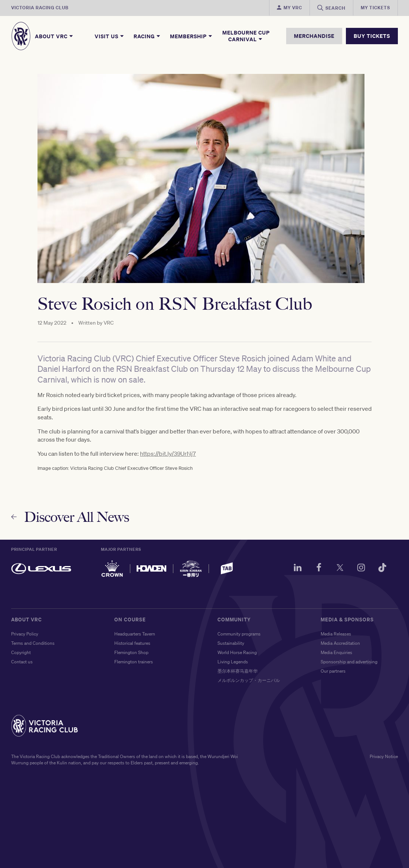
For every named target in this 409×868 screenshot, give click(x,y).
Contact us (22, 662)
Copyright (21, 652)
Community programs (239, 634)
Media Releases (336, 634)
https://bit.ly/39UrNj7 (168, 455)
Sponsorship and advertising (349, 662)
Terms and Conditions (33, 643)
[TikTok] (382, 569)
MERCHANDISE (314, 36)
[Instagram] (361, 569)
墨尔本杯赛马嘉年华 (238, 671)
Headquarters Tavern (135, 634)
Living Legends (233, 662)
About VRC (54, 36)
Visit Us (110, 36)
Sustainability (231, 643)
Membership (192, 36)
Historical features (132, 643)
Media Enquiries (336, 652)
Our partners (333, 671)
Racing (147, 36)
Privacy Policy (25, 634)
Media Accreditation (340, 643)
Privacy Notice (384, 756)
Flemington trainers (134, 662)
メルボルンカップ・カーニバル (249, 680)
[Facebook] (319, 569)
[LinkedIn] (298, 569)
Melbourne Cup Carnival (246, 36)
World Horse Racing (237, 652)
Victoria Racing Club (40, 8)
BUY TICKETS (372, 36)
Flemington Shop (131, 652)
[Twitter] (340, 569)
